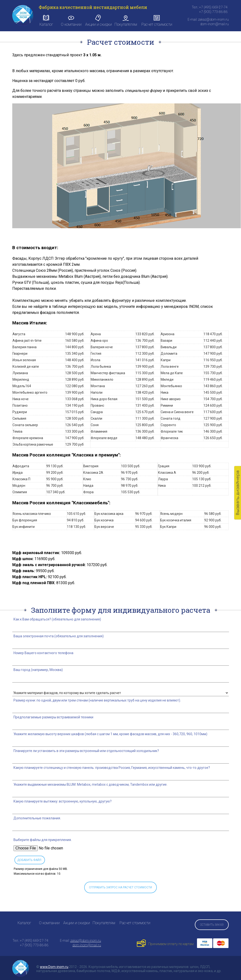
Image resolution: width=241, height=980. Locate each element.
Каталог (46, 21)
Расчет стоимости (157, 21)
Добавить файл (29, 860)
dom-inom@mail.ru (87, 945)
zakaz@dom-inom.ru (86, 941)
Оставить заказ (212, 925)
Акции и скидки (98, 21)
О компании (71, 21)
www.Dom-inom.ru (54, 967)
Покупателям (126, 21)
